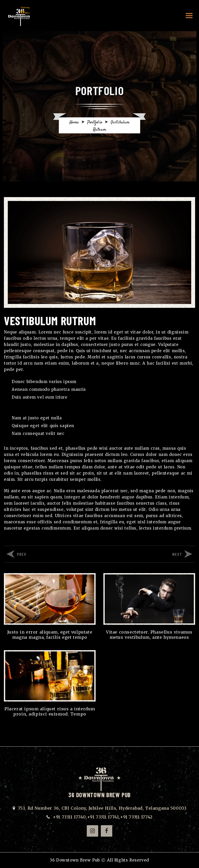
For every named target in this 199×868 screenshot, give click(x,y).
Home (74, 123)
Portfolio (95, 123)
